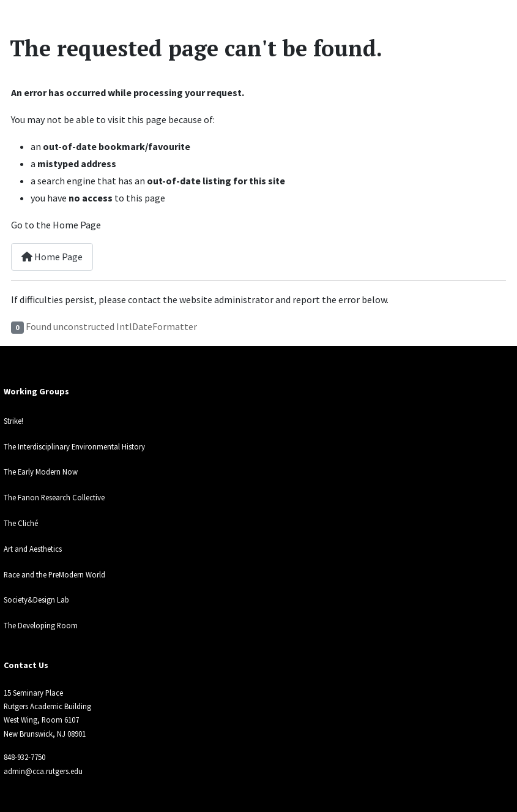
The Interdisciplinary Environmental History (74, 446)
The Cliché (21, 523)
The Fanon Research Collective (54, 497)
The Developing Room (41, 625)
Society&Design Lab (36, 600)
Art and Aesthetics (33, 549)
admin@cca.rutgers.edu (43, 771)
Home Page (52, 257)
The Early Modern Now (41, 472)
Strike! (13, 421)
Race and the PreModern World (54, 574)
